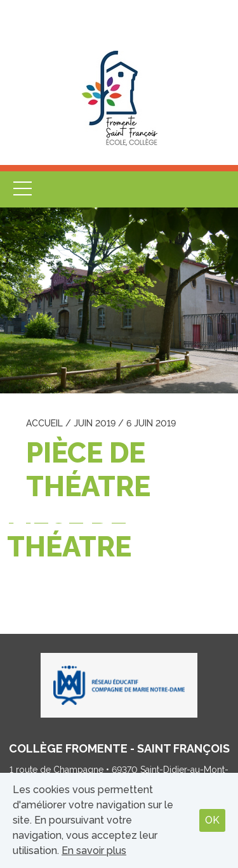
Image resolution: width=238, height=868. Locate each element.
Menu (22, 189)
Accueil (44, 423)
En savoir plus (94, 851)
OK (212, 820)
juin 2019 (95, 423)
